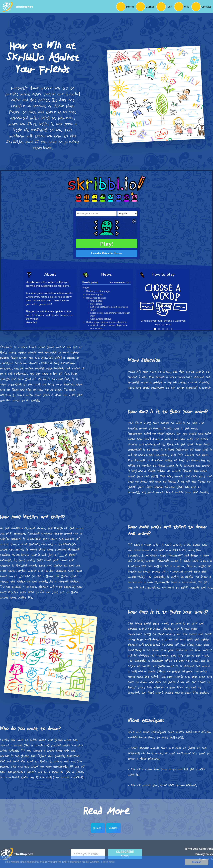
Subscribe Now (125, 854)
